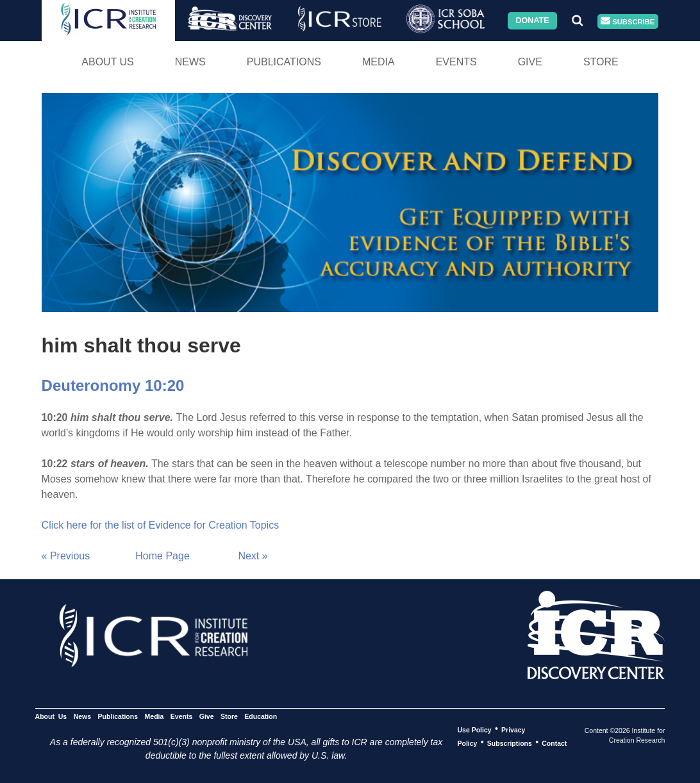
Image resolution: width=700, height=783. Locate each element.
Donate (532, 21)
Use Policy (475, 729)
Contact (554, 743)
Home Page (162, 556)
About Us (108, 62)
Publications (284, 62)
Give (530, 62)
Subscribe (628, 21)
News (190, 62)
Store (601, 62)
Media (379, 62)
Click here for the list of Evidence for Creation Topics (161, 525)
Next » (253, 556)
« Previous (66, 556)
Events (456, 62)
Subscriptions (510, 743)
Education (261, 716)
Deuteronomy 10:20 (113, 385)
